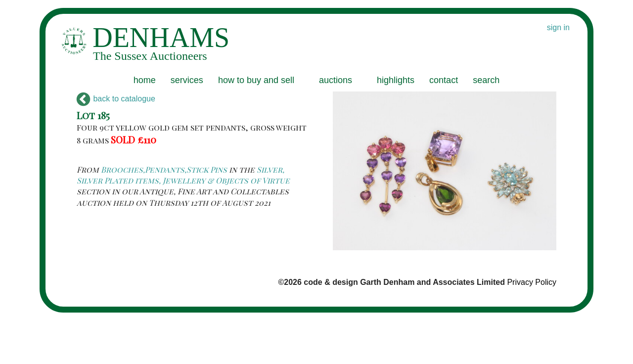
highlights (396, 80)
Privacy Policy (532, 282)
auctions (336, 80)
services (187, 80)
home (145, 80)
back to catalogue (116, 99)
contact (444, 80)
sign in (558, 27)
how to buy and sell (256, 80)
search (486, 80)
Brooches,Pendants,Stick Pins (164, 169)
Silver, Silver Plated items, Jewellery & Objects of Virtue (183, 175)
